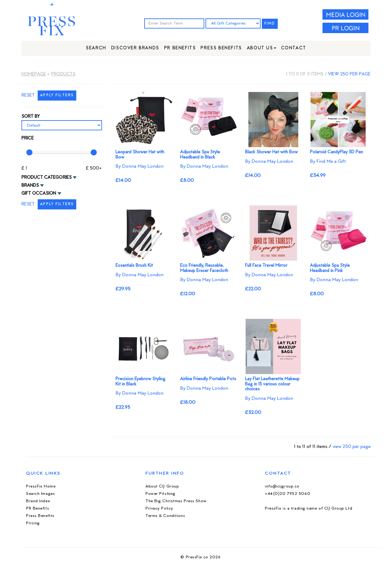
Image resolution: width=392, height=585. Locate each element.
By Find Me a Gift (328, 162)
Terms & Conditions (165, 516)
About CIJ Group (162, 486)
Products (63, 74)
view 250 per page (349, 74)
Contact (294, 48)
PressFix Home (41, 486)
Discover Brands (135, 48)
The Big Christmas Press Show (176, 501)
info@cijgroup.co (282, 486)
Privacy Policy (159, 509)
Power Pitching (160, 494)
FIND (270, 24)
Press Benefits (221, 48)
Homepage (34, 74)
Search (96, 48)
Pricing (33, 523)
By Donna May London (139, 166)
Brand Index (38, 501)
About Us (262, 48)
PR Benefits (180, 48)
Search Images (40, 494)
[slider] (29, 152)
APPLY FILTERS (57, 96)
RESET (28, 96)
